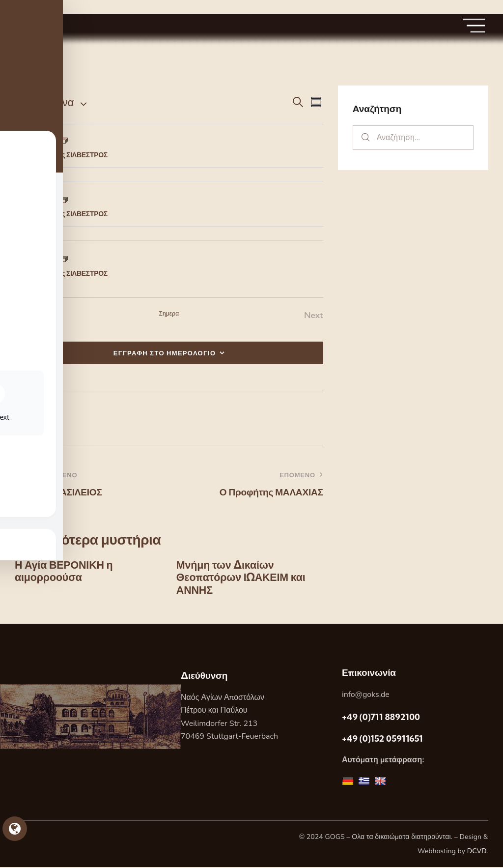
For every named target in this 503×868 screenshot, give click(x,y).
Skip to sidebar (28, 7)
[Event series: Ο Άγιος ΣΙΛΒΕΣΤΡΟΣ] (64, 142)
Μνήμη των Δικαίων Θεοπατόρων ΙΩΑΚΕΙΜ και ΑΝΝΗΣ (242, 578)
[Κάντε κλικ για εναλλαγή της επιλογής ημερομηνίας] (44, 102)
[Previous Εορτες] (27, 315)
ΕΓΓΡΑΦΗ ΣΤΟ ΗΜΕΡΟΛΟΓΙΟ (165, 353)
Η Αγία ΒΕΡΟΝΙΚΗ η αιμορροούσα (65, 572)
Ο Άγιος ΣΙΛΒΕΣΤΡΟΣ (74, 155)
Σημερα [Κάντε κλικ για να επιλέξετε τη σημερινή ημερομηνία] (169, 313)
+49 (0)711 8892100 (381, 718)
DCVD (477, 852)
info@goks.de (366, 695)
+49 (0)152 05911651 (382, 739)
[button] (30, 419)
